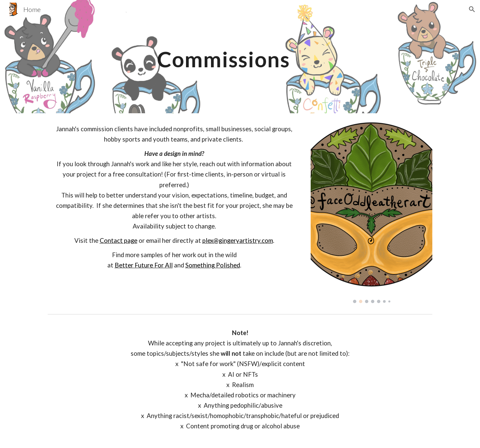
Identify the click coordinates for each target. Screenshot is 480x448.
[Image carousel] (371, 212)
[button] (472, 9)
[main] (223, 56)
